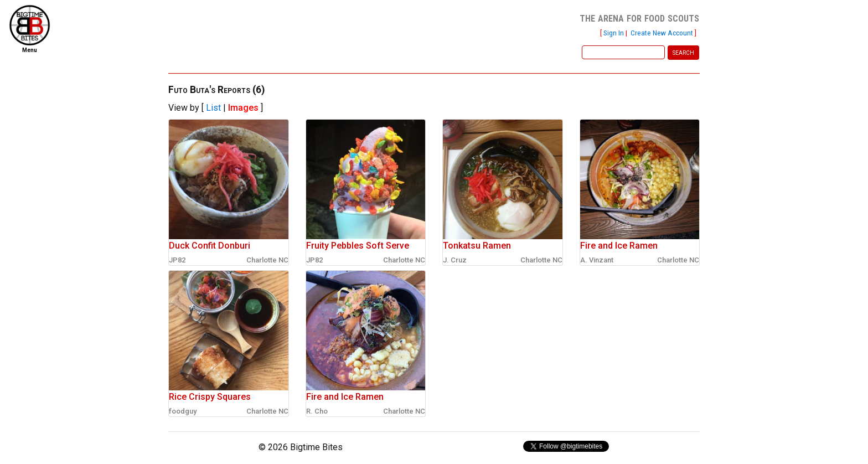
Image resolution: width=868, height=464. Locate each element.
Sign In (614, 33)
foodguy (183, 411)
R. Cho (317, 411)
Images (243, 108)
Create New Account (662, 33)
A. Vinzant (597, 260)
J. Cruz (455, 260)
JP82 (177, 260)
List (213, 108)
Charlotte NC (267, 260)
